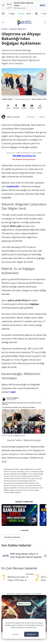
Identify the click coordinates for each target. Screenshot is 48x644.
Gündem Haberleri (17, 29)
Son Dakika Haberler (17, 545)
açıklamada (14, 186)
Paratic (5, 29)
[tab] (20, 530)
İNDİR (42, 5)
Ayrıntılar (15, 634)
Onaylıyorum (31, 634)
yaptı (13, 392)
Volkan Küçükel (13, 117)
